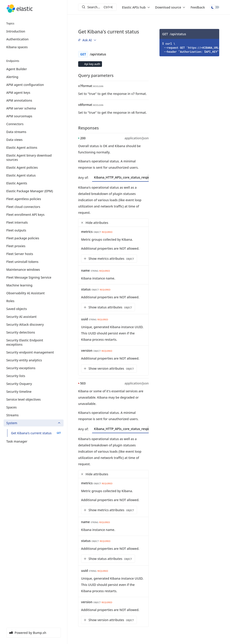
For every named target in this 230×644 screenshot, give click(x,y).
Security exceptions (34, 368)
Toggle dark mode (215, 7)
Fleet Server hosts (34, 254)
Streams (34, 415)
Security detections (34, 332)
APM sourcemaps (34, 116)
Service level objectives (34, 399)
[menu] (136, 7)
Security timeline (34, 392)
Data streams (34, 132)
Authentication (17, 39)
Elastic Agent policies (34, 167)
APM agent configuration (34, 85)
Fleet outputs (34, 230)
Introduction (16, 31)
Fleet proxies (34, 246)
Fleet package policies (34, 238)
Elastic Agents (34, 183)
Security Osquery (34, 384)
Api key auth (92, 64)
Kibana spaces (17, 47)
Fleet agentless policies (34, 199)
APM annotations (34, 100)
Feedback (198, 7)
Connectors (34, 124)
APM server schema (34, 108)
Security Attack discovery (34, 324)
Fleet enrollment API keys (34, 215)
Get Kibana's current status (36, 433)
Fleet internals (34, 222)
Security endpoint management (34, 352)
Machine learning (34, 285)
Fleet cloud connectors (34, 207)
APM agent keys (34, 93)
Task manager (34, 441)
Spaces (34, 407)
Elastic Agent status (34, 175)
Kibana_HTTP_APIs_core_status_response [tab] (129, 177)
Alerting (34, 77)
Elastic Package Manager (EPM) (34, 191)
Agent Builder (34, 69)
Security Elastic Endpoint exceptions (34, 342)
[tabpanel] (113, 280)
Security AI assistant (34, 317)
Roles (34, 301)
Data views (34, 140)
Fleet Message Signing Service (34, 277)
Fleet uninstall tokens (34, 262)
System (34, 423)
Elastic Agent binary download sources (34, 157)
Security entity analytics (34, 360)
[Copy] (214, 34)
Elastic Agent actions (34, 147)
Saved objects (34, 309)
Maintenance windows (34, 270)
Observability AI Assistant (34, 293)
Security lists (34, 376)
